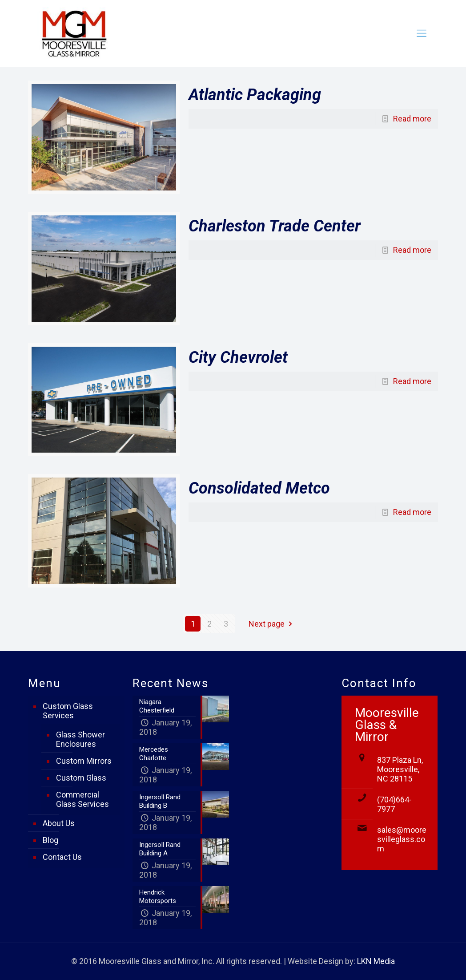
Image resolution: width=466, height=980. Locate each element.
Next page (272, 624)
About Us (59, 823)
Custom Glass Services (68, 711)
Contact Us (62, 857)
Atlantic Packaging (255, 95)
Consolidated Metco (259, 488)
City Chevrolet (238, 357)
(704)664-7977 (394, 804)
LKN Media (376, 961)
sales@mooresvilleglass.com (402, 839)
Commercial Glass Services (82, 799)
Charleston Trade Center (275, 226)
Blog (50, 840)
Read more (412, 119)
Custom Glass (81, 778)
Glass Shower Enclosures (80, 739)
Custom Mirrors (84, 761)
